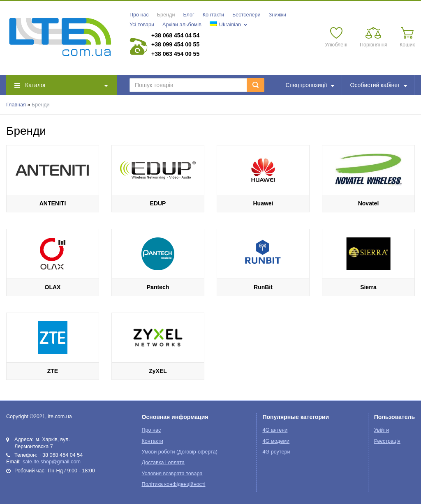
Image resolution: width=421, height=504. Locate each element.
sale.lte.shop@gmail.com (52, 462)
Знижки (278, 15)
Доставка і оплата (163, 463)
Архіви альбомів (182, 25)
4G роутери (276, 452)
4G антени (275, 430)
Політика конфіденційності (174, 484)
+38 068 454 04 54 (175, 35)
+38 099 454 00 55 (175, 44)
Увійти (382, 430)
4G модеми (276, 441)
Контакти (213, 15)
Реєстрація (387, 441)
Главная (16, 105)
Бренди (166, 15)
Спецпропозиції (310, 85)
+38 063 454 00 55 (175, 54)
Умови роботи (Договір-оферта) (180, 452)
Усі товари (142, 25)
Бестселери (246, 15)
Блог (189, 15)
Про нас (139, 15)
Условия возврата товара (172, 474)
